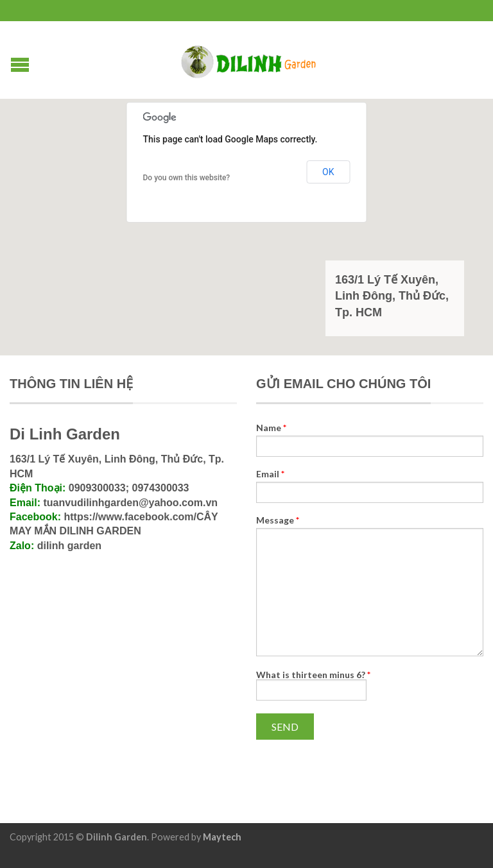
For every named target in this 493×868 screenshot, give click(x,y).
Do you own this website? (187, 178)
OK (328, 172)
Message (278, 520)
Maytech (222, 837)
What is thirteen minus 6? (313, 675)
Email (270, 474)
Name (271, 428)
